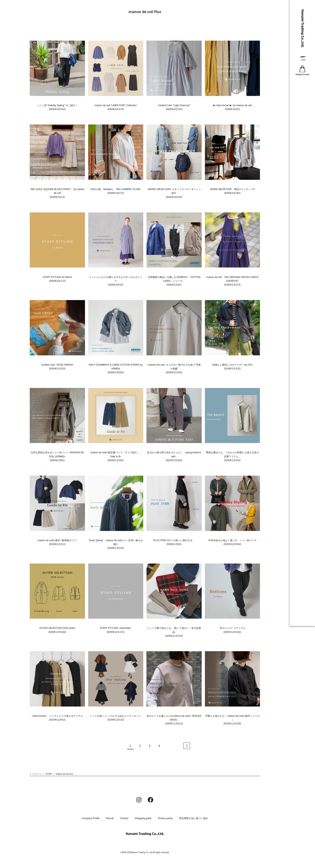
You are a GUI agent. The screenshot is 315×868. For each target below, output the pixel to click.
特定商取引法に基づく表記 (193, 818)
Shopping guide (143, 818)
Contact (124, 818)
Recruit (110, 818)
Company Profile (91, 818)
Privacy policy (165, 818)
